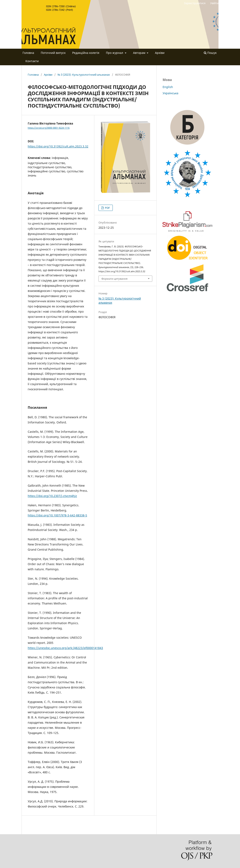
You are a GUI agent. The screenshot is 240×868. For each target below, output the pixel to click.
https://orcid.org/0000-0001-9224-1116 (49, 128)
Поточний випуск (53, 53)
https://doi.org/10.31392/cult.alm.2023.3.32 (58, 146)
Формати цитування (114, 279)
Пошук (210, 53)
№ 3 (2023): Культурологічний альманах (84, 75)
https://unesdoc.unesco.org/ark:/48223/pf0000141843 (65, 648)
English (168, 87)
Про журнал (115, 53)
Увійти (214, 3)
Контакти (32, 61)
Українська (170, 93)
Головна (28, 53)
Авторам (140, 53)
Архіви (160, 53)
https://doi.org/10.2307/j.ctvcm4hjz (52, 496)
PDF (107, 208)
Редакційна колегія (86, 53)
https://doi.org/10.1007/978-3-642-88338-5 (57, 515)
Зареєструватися (195, 3)
